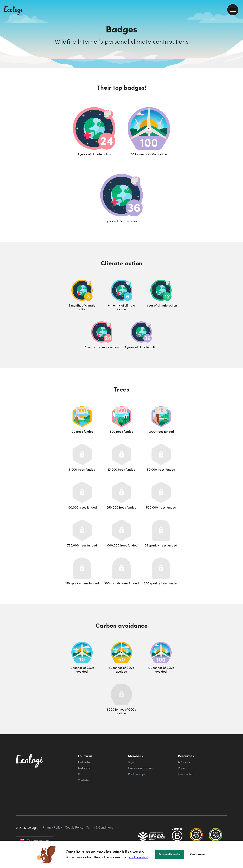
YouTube (84, 780)
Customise (197, 854)
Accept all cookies (170, 854)
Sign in (133, 762)
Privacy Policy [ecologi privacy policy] (52, 827)
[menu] (233, 10)
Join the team (187, 774)
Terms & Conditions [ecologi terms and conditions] (100, 827)
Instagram (85, 768)
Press (182, 768)
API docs (184, 762)
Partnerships (137, 774)
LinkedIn (84, 762)
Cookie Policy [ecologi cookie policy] (74, 827)
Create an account (141, 768)
